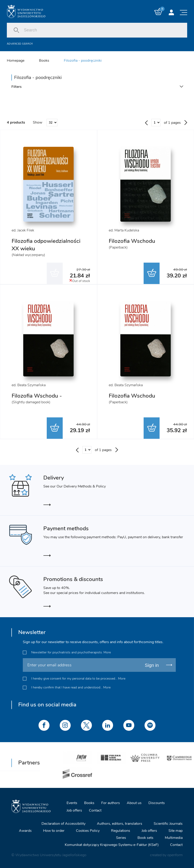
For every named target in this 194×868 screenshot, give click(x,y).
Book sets (145, 838)
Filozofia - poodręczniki (83, 61)
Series (121, 838)
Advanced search (20, 44)
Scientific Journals (168, 823)
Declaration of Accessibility (63, 823)
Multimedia (174, 838)
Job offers (74, 810)
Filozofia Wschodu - (37, 396)
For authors (111, 803)
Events (72, 803)
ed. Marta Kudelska (124, 230)
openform (175, 855)
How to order (54, 830)
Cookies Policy (88, 830)
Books (44, 61)
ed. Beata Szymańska (29, 385)
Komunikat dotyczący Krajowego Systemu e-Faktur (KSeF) (112, 845)
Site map (176, 830)
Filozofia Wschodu (132, 241)
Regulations (121, 830)
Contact (95, 810)
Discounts (157, 803)
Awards (25, 830)
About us (134, 803)
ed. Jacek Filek (23, 230)
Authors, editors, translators (120, 823)
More (107, 652)
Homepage (16, 61)
